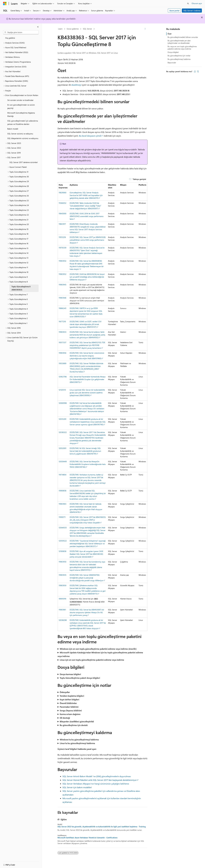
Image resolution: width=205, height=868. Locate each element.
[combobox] (21, 32)
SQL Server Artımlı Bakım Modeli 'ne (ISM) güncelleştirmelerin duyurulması (97, 776)
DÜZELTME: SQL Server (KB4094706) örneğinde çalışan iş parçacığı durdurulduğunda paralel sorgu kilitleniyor (86, 578)
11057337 (62, 342)
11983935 (62, 575)
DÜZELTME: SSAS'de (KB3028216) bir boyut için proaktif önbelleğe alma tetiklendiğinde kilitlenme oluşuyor (87, 277)
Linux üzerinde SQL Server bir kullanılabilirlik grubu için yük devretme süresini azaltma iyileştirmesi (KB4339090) (87, 393)
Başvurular (172, 63)
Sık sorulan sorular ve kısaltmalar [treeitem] (20, 100)
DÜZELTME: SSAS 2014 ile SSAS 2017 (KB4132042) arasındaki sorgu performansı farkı (87, 216)
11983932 (62, 261)
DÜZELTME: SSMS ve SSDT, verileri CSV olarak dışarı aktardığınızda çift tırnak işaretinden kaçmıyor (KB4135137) (86, 324)
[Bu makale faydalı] (195, 71)
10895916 (62, 599)
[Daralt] (38, 27)
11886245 (62, 308)
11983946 (62, 298)
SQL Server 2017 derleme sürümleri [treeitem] (24, 162)
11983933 (62, 332)
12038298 (63, 620)
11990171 (62, 517)
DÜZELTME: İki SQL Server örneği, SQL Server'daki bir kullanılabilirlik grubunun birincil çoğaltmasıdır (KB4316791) (85, 451)
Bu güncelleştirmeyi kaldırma (179, 59)
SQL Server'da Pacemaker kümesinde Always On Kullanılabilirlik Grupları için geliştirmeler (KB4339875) (88, 379)
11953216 (62, 237)
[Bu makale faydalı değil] (198, 71)
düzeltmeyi (76, 85)
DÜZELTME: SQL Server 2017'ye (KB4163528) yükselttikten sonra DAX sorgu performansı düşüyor (88, 240)
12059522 (63, 541)
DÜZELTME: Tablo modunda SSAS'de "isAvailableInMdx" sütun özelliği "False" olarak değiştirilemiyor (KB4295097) (85, 206)
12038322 (63, 432)
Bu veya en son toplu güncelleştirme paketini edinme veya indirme (182, 48)
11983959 (62, 585)
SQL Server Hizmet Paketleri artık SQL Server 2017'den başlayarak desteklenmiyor (100, 780)
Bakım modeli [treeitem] (13, 129)
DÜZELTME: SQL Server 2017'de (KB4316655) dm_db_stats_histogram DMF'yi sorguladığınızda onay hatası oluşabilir (88, 520)
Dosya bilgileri (173, 52)
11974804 (62, 475)
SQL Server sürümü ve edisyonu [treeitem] (20, 134)
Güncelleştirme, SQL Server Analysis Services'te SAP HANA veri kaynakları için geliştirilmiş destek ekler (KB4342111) (86, 195)
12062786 (63, 377)
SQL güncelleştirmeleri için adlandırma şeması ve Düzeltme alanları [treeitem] (23, 122)
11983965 (62, 504)
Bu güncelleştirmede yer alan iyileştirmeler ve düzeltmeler (179, 42)
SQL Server (87, 29)
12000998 (63, 403)
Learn (60, 29)
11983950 (62, 562)
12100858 (62, 551)
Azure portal (174, 11)
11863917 (62, 224)
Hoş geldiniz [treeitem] (10, 38)
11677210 (62, 321)
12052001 (62, 448)
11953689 (62, 363)
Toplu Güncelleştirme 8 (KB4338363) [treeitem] (21, 288)
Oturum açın (197, 3)
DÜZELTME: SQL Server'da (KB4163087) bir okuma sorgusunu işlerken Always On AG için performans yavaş (87, 612)
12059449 (63, 461)
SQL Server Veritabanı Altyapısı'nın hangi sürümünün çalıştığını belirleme (96, 784)
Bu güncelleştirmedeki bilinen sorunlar (183, 37)
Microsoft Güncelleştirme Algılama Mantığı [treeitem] (21, 114)
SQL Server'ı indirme (192, 11)
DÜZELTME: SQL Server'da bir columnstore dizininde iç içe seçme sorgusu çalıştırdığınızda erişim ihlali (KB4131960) (87, 356)
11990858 (62, 491)
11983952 (62, 274)
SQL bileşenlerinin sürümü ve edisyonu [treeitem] (23, 138)
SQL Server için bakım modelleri (77, 787)
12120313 (62, 390)
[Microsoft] (5, 4)
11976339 (62, 248)
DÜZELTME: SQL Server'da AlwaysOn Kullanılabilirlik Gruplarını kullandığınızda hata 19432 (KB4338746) (88, 464)
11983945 (62, 285)
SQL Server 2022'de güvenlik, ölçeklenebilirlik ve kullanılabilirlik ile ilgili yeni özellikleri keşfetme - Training (102, 827)
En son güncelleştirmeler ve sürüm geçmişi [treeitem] (21, 106)
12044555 (63, 528)
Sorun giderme (73, 29)
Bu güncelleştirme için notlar (179, 56)
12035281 (62, 419)
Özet (170, 34)
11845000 (62, 213)
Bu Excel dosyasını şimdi (90, 136)
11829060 (62, 193)
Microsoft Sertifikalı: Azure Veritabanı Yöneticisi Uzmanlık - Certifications (87, 838)
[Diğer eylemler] (145, 29)
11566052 (62, 203)
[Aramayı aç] (188, 4)
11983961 (62, 610)
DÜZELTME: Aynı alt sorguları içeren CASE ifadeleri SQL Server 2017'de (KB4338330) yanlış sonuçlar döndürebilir (86, 554)
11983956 (62, 353)
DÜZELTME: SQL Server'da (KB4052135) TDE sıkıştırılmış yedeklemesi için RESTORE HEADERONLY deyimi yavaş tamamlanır (87, 345)
